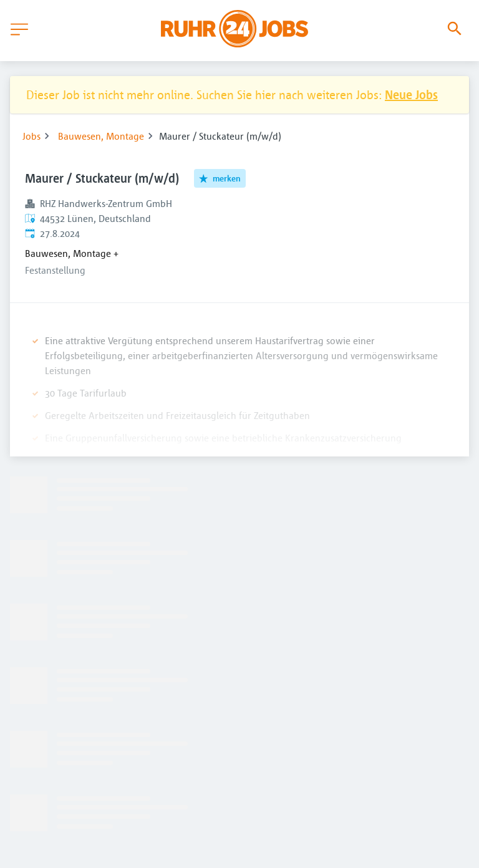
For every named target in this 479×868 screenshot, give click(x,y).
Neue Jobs (411, 94)
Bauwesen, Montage (101, 136)
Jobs (31, 136)
